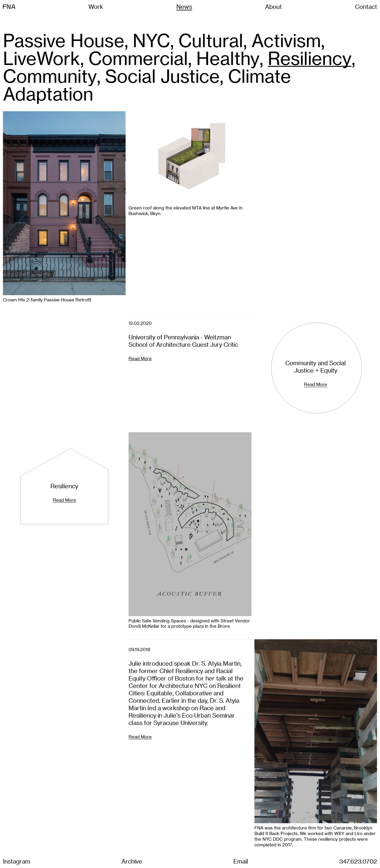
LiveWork (42, 58)
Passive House (64, 40)
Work (96, 7)
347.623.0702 (358, 861)
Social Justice (162, 76)
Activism (286, 40)
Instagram (17, 861)
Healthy (228, 58)
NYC (151, 40)
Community (50, 76)
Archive (132, 861)
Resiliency (310, 58)
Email (241, 861)
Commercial (138, 58)
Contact (366, 7)
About (273, 7)
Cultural (211, 40)
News (184, 7)
